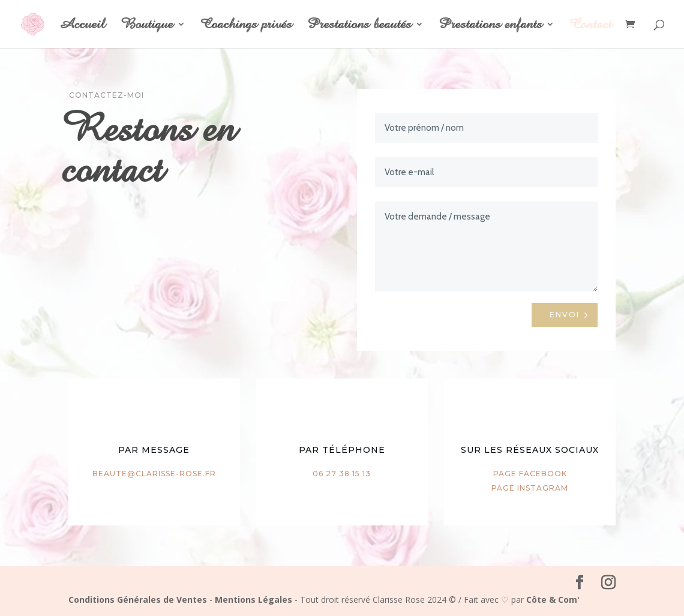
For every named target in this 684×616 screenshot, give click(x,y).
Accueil (82, 26)
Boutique (147, 26)
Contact (591, 26)
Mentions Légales (253, 600)
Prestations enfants (490, 26)
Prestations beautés (359, 26)
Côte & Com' (553, 600)
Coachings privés (246, 26)
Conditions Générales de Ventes (138, 600)
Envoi (565, 315)
